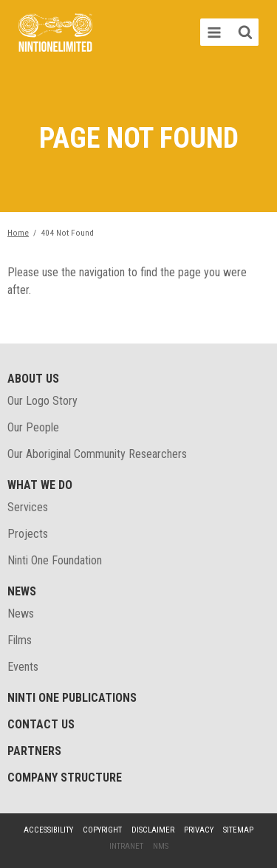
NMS (161, 846)
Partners (34, 751)
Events (23, 667)
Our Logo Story (42, 401)
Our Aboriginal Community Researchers (97, 454)
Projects (28, 534)
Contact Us (41, 724)
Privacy (199, 830)
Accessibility (48, 830)
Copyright (102, 830)
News (22, 591)
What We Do (40, 485)
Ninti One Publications (72, 698)
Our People (33, 427)
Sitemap (238, 830)
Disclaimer (153, 830)
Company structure (65, 778)
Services (28, 507)
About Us (33, 379)
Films (20, 640)
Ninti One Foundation (55, 560)
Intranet (126, 846)
